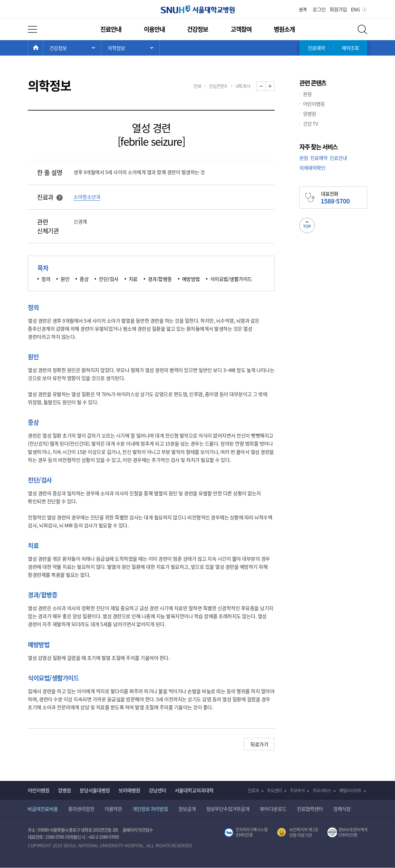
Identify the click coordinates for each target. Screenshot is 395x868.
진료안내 (111, 29)
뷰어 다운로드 (273, 809)
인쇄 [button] (197, 86)
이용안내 (154, 29)
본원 (307, 94)
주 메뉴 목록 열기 (72, 48)
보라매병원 (129, 790)
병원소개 (284, 29)
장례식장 (342, 809)
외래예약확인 (312, 168)
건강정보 (197, 29)
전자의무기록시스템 (246, 832)
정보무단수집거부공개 (228, 809)
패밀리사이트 (350, 790)
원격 (303, 9)
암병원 (310, 114)
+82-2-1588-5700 (103, 837)
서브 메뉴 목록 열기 (131, 48)
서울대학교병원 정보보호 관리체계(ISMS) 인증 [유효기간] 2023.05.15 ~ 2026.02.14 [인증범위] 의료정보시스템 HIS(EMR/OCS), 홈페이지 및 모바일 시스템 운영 (347, 832)
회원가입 (338, 9)
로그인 (319, 9)
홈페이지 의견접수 (138, 830)
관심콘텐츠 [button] (218, 86)
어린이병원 (314, 104)
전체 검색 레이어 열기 (362, 29)
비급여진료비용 (43, 809)
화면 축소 (266, 86)
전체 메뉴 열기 (32, 29)
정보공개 (187, 809)
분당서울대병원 (95, 790)
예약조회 (350, 48)
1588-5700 (55, 837)
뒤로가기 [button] (259, 744)
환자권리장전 (81, 809)
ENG (355, 9)
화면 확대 (274, 86)
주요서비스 (322, 790)
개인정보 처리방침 (150, 809)
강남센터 (157, 790)
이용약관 (113, 809)
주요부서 (297, 790)
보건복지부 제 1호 (298, 832)
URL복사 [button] (243, 86)
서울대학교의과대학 (194, 790)
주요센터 (274, 790)
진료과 (253, 790)
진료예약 (316, 48)
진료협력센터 (310, 809)
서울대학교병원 (198, 9)
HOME (43, 48)
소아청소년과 (87, 197)
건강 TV (310, 124)
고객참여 (241, 29)
